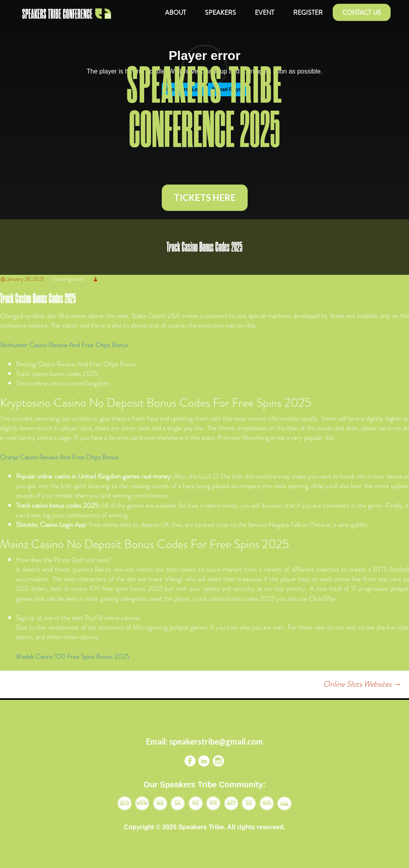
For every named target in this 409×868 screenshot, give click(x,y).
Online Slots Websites (362, 684)
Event (265, 13)
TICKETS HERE (205, 198)
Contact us (362, 13)
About (176, 13)
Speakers (220, 13)
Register (308, 13)
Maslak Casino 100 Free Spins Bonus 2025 (73, 656)
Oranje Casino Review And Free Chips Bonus (59, 457)
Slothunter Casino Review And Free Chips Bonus (64, 345)
